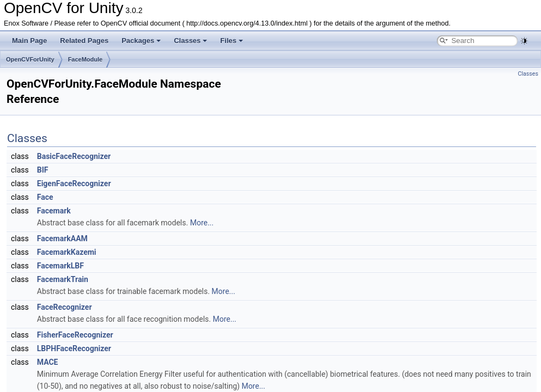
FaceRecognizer (65, 307)
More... (202, 223)
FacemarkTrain (63, 279)
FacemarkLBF (60, 266)
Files (232, 41)
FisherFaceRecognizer (75, 335)
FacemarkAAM (62, 238)
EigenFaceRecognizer (74, 183)
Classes (190, 41)
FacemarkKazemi (67, 252)
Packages (141, 41)
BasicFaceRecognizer (74, 156)
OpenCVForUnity (30, 59)
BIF (43, 170)
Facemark (54, 211)
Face (45, 197)
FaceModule (86, 59)
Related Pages (84, 41)
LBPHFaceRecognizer (74, 348)
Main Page (29, 41)
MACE (48, 362)
